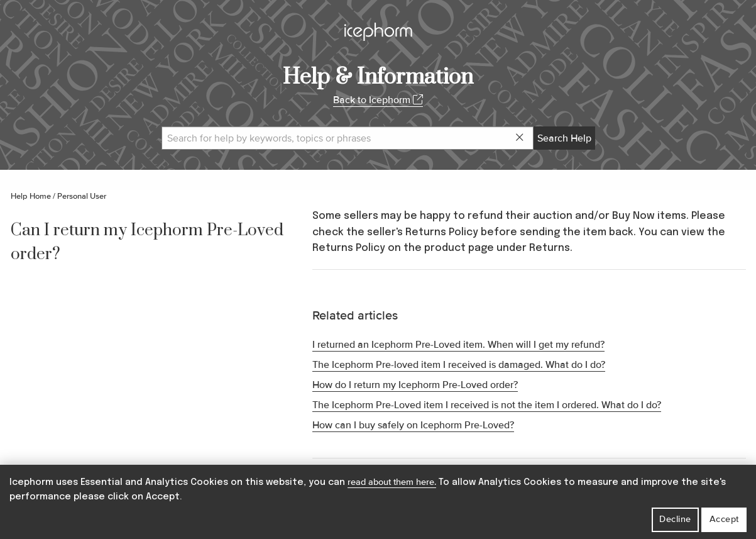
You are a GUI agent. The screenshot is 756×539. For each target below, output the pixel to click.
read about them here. (392, 482)
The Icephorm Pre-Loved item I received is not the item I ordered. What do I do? (487, 405)
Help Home (31, 196)
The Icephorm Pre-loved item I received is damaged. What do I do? (459, 365)
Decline (675, 519)
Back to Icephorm (378, 100)
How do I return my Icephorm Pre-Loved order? (415, 385)
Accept (724, 519)
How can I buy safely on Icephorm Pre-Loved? (413, 425)
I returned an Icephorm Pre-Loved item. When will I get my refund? (458, 345)
